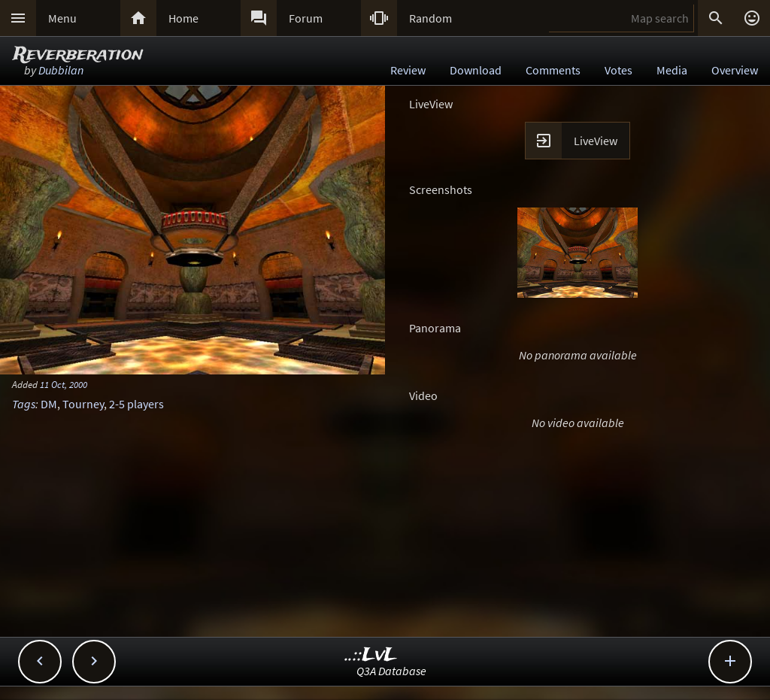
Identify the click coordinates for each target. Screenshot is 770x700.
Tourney (83, 404)
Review (408, 70)
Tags (24, 404)
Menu (62, 18)
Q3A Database (391, 671)
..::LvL (371, 655)
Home (183, 18)
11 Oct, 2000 (64, 384)
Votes (618, 70)
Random (430, 18)
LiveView (596, 141)
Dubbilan (61, 70)
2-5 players (136, 404)
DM (49, 404)
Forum (306, 18)
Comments (553, 70)
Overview (735, 70)
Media (672, 70)
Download (476, 70)
